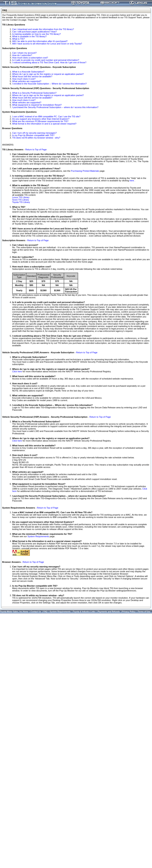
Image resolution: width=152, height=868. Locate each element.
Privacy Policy (129, 612)
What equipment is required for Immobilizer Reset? (37, 105)
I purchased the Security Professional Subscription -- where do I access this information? (55, 107)
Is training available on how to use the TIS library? (36, 34)
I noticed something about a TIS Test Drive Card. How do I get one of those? (49, 62)
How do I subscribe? (22, 55)
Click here (17, 371)
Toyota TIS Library (21, 202)
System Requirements (38, 536)
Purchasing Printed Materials (85, 171)
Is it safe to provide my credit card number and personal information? (46, 60)
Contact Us (36, 612)
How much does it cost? (24, 79)
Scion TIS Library (21, 200)
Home (26, 612)
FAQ (45, 612)
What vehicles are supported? (27, 81)
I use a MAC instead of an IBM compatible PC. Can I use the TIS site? (46, 116)
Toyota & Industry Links (84, 612)
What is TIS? (18, 39)
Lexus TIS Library (21, 197)
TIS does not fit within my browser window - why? (36, 138)
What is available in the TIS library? (29, 36)
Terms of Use (144, 612)
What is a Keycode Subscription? (28, 72)
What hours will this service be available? (32, 76)
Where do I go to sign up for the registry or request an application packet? (48, 74)
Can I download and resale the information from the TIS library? (43, 29)
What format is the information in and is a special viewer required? (44, 124)
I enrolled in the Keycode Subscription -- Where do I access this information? (49, 84)
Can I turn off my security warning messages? (34, 133)
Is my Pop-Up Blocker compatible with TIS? (33, 135)
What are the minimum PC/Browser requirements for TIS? (40, 121)
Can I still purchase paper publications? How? (34, 32)
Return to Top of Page (36, 150)
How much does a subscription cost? (30, 58)
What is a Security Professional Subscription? (34, 93)
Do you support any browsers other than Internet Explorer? (41, 119)
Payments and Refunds (109, 612)
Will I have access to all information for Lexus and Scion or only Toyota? (47, 44)
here (132, 181)
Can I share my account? (24, 53)
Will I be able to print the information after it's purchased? (40, 41)
